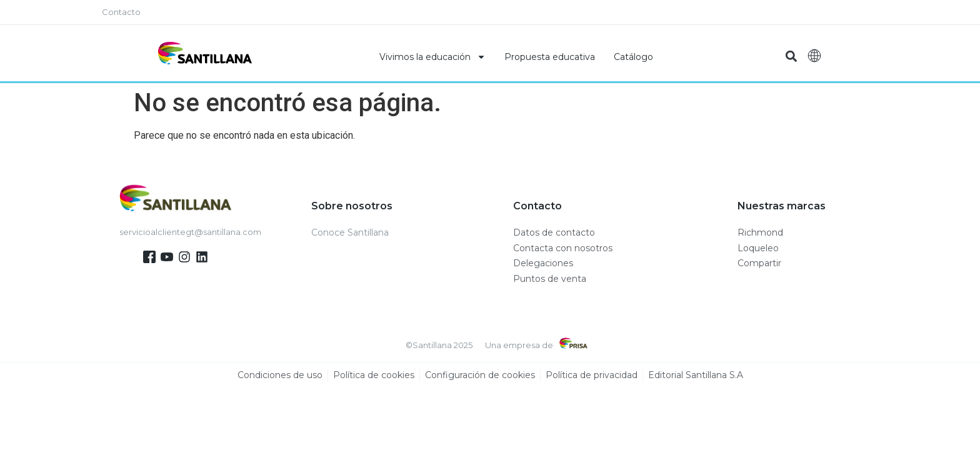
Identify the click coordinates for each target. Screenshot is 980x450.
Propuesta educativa (550, 57)
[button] (791, 57)
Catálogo (633, 57)
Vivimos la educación (432, 57)
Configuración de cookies (480, 376)
